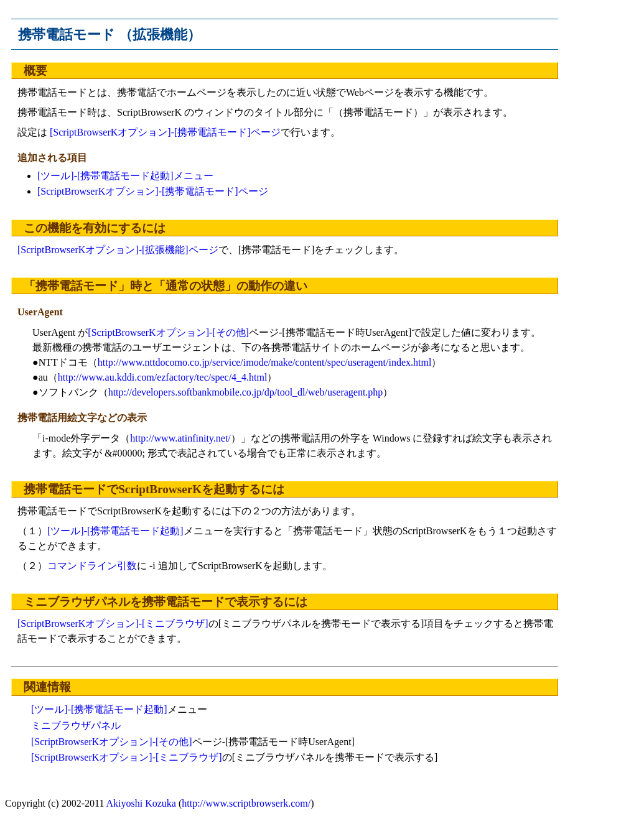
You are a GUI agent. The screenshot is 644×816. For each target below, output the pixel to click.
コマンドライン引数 (92, 566)
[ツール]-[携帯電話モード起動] (115, 531)
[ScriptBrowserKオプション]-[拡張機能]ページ (118, 250)
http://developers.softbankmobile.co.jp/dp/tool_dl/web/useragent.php (246, 392)
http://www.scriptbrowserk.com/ (246, 803)
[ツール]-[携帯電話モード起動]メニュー (125, 176)
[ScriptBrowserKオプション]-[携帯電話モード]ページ (165, 132)
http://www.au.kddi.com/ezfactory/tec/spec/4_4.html (163, 377)
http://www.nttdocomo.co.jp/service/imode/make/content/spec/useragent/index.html (265, 362)
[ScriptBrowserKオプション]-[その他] (168, 332)
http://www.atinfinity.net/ (180, 438)
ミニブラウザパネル (76, 726)
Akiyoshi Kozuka (141, 803)
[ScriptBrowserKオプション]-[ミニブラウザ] (113, 624)
